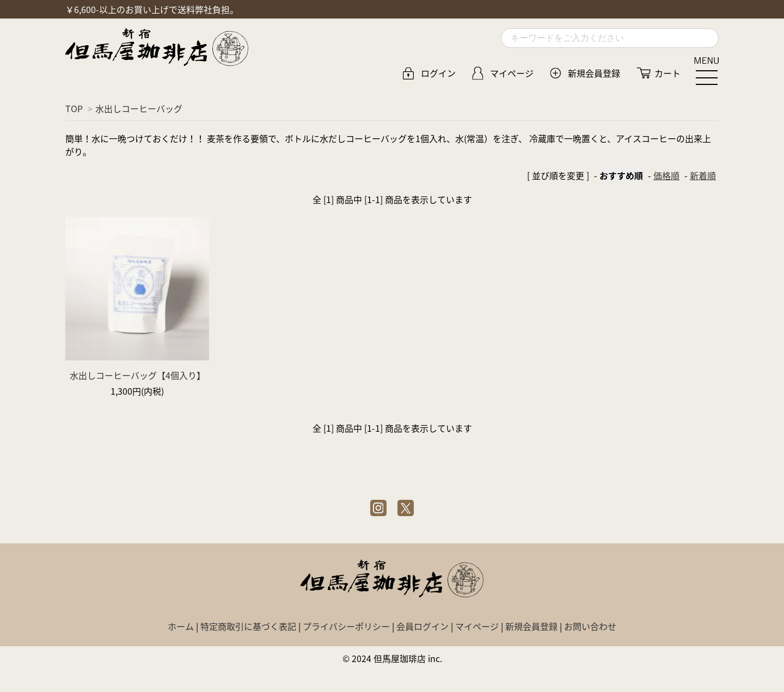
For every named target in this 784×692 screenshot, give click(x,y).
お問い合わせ (590, 626)
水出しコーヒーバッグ (139, 108)
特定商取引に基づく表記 (248, 626)
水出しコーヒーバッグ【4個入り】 (137, 375)
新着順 (703, 175)
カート (667, 73)
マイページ (512, 73)
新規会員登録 (594, 73)
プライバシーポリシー (346, 626)
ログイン (438, 73)
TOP (74, 108)
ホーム (181, 626)
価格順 (666, 175)
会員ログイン (422, 626)
